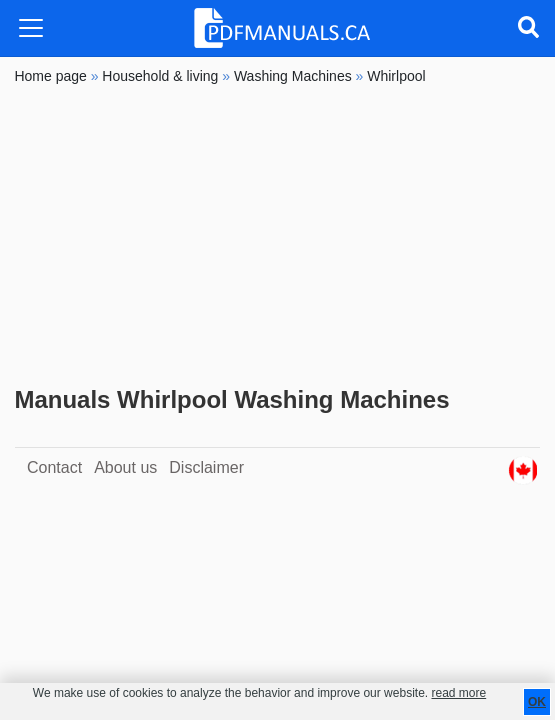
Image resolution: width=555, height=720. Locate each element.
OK (537, 702)
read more (458, 693)
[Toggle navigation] (31, 28)
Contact (54, 467)
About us (125, 467)
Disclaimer (206, 467)
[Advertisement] (277, 236)
